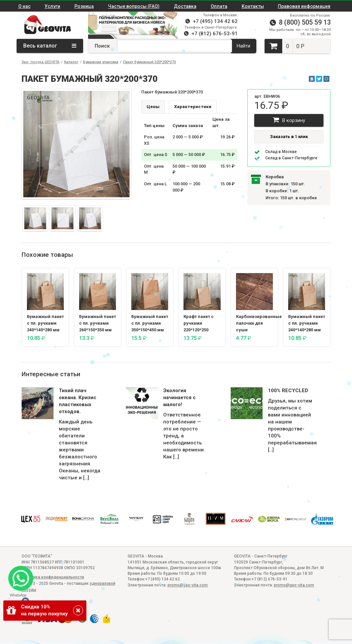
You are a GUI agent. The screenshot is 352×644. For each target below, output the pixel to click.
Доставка (185, 6)
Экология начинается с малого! (179, 398)
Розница (84, 6)
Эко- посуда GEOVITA (41, 62)
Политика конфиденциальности (53, 577)
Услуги (52, 6)
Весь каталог (50, 46)
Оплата (219, 6)
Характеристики (193, 107)
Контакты (253, 6)
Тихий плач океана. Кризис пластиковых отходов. (78, 401)
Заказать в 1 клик (289, 137)
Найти (243, 46)
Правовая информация (304, 6)
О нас (24, 6)
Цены (153, 107)
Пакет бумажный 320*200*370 (149, 62)
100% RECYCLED (288, 391)
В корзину (289, 120)
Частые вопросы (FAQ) (134, 6)
